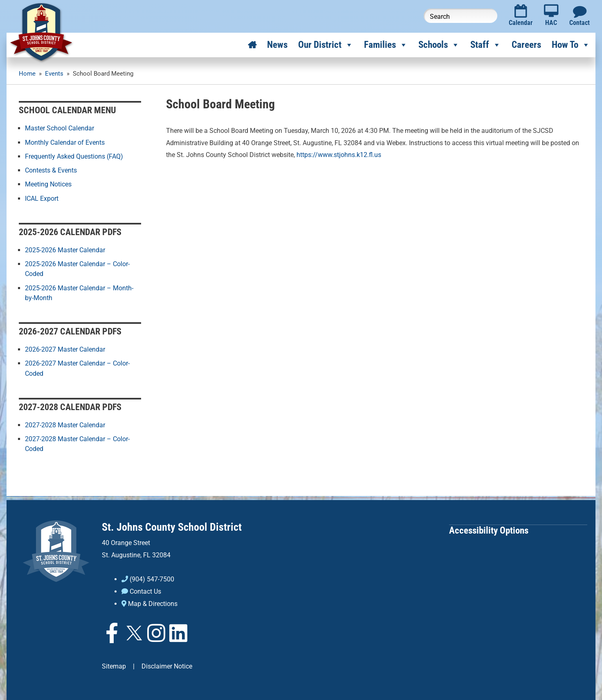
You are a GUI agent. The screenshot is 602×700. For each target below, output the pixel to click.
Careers (526, 45)
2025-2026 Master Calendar (65, 250)
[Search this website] (460, 16)
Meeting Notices (48, 184)
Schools (439, 45)
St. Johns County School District (172, 525)
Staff (486, 45)
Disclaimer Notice (167, 664)
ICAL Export (42, 198)
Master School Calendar (60, 128)
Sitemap (114, 664)
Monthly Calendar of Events (65, 142)
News (277, 45)
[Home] (252, 45)
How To (571, 45)
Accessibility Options (489, 528)
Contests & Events (51, 170)
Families (386, 45)
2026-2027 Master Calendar (65, 349)
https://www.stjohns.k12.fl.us (339, 155)
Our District (326, 45)
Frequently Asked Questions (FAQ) (74, 156)
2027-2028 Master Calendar (65, 424)
